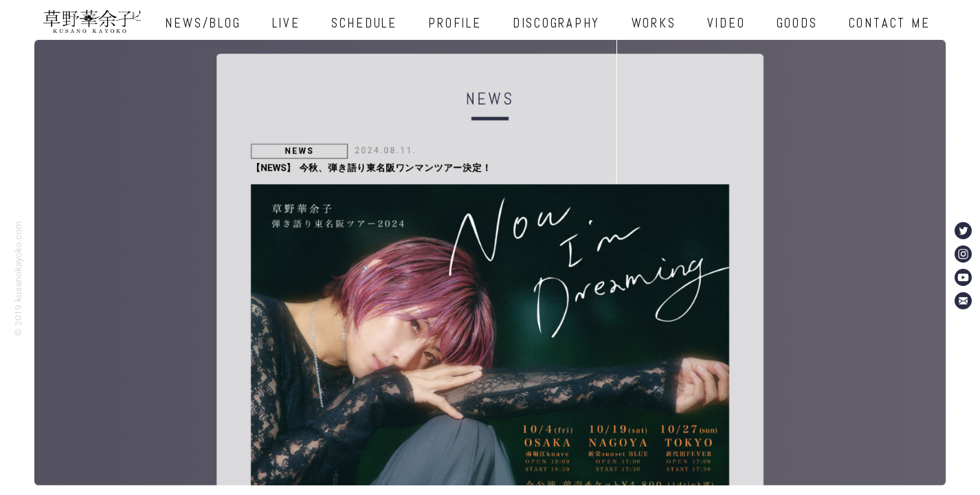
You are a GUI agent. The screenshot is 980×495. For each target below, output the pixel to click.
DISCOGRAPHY (556, 23)
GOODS (797, 23)
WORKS (654, 23)
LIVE (286, 23)
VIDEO (726, 23)
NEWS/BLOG (203, 23)
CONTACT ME (890, 23)
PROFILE (455, 23)
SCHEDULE (364, 23)
